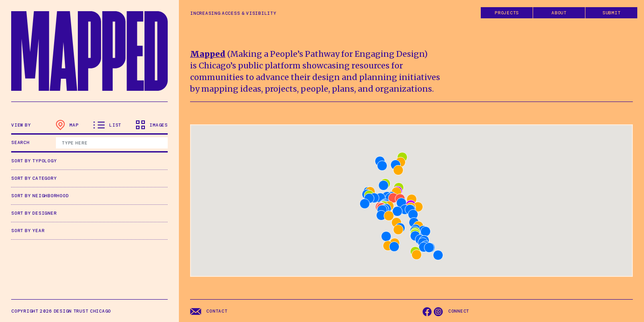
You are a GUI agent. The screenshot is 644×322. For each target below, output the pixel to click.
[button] (388, 246)
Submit (612, 13)
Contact (209, 311)
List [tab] (107, 125)
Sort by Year (28, 231)
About (559, 13)
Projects (507, 13)
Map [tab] (67, 125)
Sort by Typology (34, 161)
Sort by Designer (34, 213)
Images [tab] (152, 125)
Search (20, 142)
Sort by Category (34, 178)
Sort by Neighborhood (40, 196)
